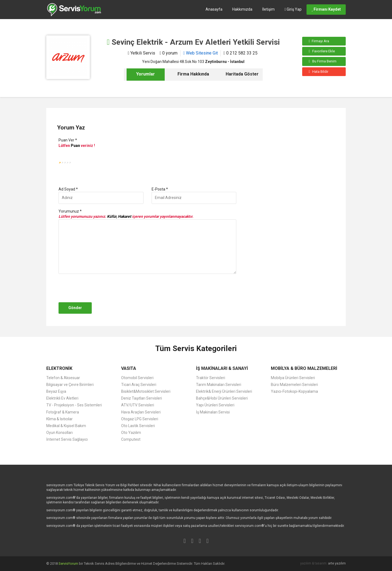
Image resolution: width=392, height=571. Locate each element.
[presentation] (99, 288)
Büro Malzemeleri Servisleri (294, 385)
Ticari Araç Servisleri (139, 385)
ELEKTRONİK (59, 368)
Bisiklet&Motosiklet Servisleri (146, 391)
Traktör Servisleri (211, 378)
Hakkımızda (242, 9)
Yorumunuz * (70, 211)
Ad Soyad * (68, 189)
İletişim (268, 9)
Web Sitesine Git (200, 53)
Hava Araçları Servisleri (141, 412)
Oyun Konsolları (59, 433)
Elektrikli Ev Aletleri (62, 398)
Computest (131, 439)
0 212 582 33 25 (241, 53)
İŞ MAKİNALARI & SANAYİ (222, 368)
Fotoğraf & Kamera (63, 412)
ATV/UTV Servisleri (138, 405)
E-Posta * (160, 189)
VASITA (129, 368)
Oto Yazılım (131, 433)
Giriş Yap (293, 9)
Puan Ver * (68, 140)
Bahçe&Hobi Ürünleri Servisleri (222, 398)
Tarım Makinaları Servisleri (219, 385)
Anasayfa (214, 9)
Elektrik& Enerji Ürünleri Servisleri (224, 391)
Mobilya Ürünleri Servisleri (293, 378)
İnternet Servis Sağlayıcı (67, 439)
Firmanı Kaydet (326, 9)
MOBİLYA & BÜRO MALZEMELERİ (304, 368)
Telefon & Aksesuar (63, 378)
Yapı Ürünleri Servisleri (215, 405)
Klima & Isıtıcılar (59, 419)
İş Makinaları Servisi (213, 412)
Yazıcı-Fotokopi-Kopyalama (294, 391)
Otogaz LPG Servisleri (140, 419)
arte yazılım (337, 563)
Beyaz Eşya (56, 391)
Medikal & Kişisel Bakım (66, 426)
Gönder (75, 308)
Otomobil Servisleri (137, 378)
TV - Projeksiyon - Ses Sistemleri (74, 405)
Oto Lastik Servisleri (138, 426)
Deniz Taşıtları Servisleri (142, 398)
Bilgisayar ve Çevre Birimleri (70, 385)
